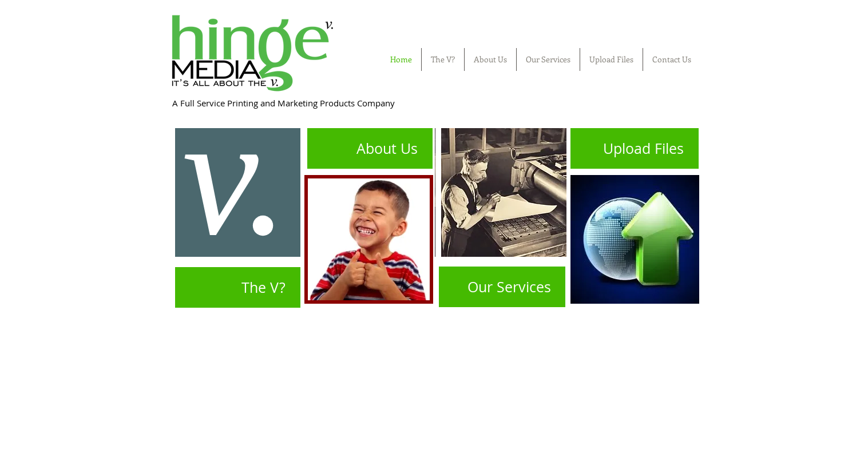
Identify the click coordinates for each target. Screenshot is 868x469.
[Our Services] (502, 287)
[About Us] (368, 148)
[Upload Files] (635, 148)
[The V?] (236, 287)
